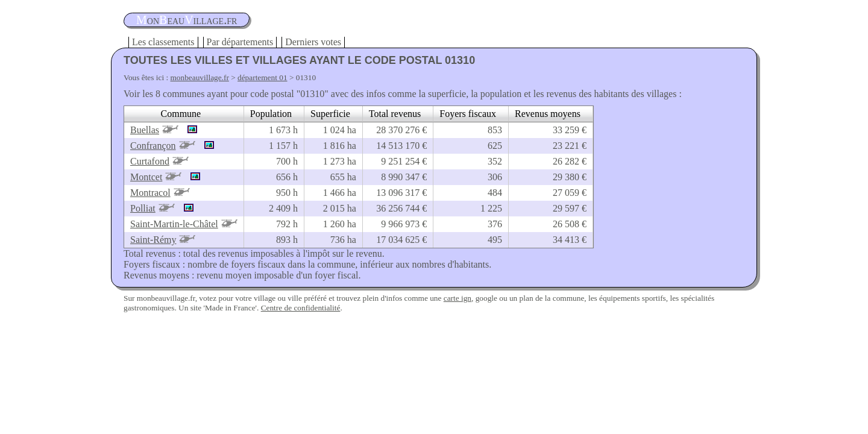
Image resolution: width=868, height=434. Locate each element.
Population (271, 114)
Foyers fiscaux (468, 114)
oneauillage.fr (187, 20)
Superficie (330, 114)
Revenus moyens (548, 114)
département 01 (263, 77)
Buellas (145, 130)
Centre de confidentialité (301, 308)
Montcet (146, 177)
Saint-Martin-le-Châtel (174, 224)
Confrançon (153, 146)
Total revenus (395, 114)
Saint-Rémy (153, 240)
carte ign (458, 298)
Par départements (240, 42)
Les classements (163, 42)
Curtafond (150, 161)
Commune (181, 114)
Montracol (150, 193)
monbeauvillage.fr (200, 77)
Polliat (143, 208)
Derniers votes (313, 42)
